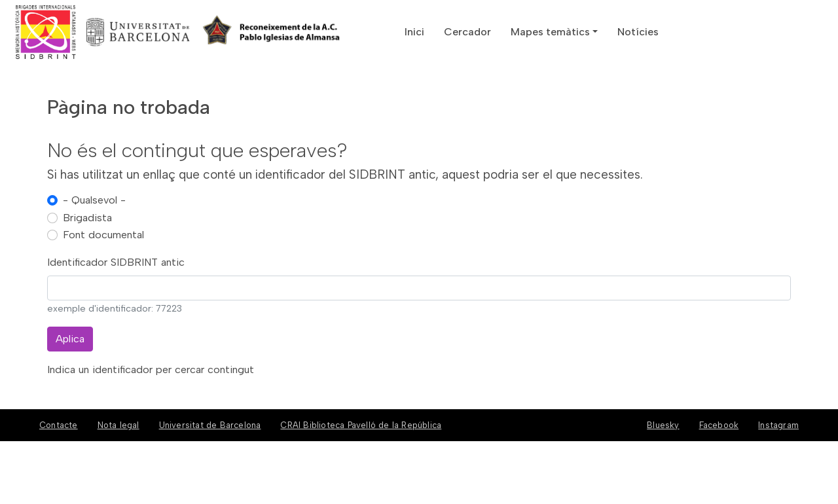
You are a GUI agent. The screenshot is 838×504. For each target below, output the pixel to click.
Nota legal (118, 425)
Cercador (467, 32)
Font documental (103, 235)
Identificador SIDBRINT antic (116, 262)
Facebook (719, 425)
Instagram (778, 425)
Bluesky (663, 425)
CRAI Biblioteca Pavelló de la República (361, 425)
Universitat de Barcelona (210, 425)
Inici (414, 32)
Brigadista (87, 218)
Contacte (59, 425)
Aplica (70, 339)
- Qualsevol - (94, 200)
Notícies (638, 32)
